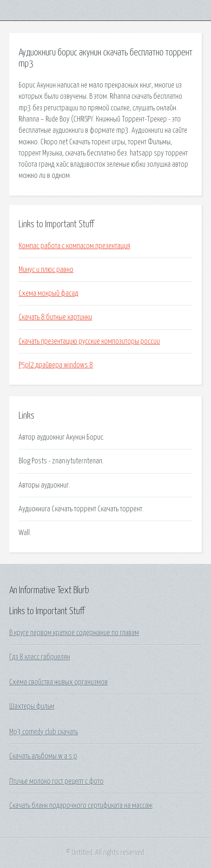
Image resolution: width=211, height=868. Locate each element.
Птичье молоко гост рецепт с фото (56, 781)
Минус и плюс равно (46, 270)
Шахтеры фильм (32, 706)
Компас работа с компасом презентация (74, 246)
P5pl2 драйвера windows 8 (56, 365)
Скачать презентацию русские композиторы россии (89, 341)
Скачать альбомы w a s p (43, 756)
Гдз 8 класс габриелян (40, 657)
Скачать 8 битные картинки (55, 317)
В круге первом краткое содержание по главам (74, 633)
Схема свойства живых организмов (59, 682)
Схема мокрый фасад (48, 293)
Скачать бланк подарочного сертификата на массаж (81, 806)
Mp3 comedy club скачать (44, 732)
